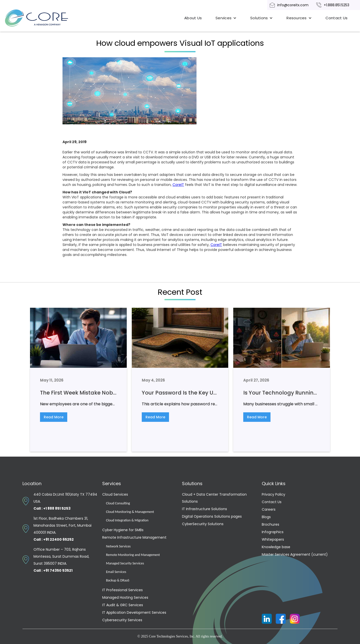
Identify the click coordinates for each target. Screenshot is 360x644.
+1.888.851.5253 (336, 5)
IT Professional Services (122, 590)
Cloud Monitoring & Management (130, 512)
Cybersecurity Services (122, 620)
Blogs (266, 517)
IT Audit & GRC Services (123, 605)
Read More (54, 417)
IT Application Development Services (134, 612)
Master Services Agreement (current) (295, 554)
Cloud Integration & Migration (127, 520)
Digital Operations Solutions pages (212, 516)
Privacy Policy (273, 494)
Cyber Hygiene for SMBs (123, 530)
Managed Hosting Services (125, 597)
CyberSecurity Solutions (203, 524)
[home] (42, 18)
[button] (226, 18)
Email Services (116, 572)
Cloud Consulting (118, 503)
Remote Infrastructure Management (134, 537)
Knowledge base (276, 547)
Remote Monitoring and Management (133, 555)
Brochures (270, 524)
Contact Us (337, 18)
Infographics (273, 532)
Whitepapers (273, 539)
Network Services (118, 546)
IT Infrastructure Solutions (204, 509)
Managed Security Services (125, 563)
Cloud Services (115, 494)
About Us (193, 18)
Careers (269, 509)
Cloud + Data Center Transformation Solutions (214, 498)
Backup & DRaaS (118, 580)
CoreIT (178, 185)
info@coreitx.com (293, 5)
